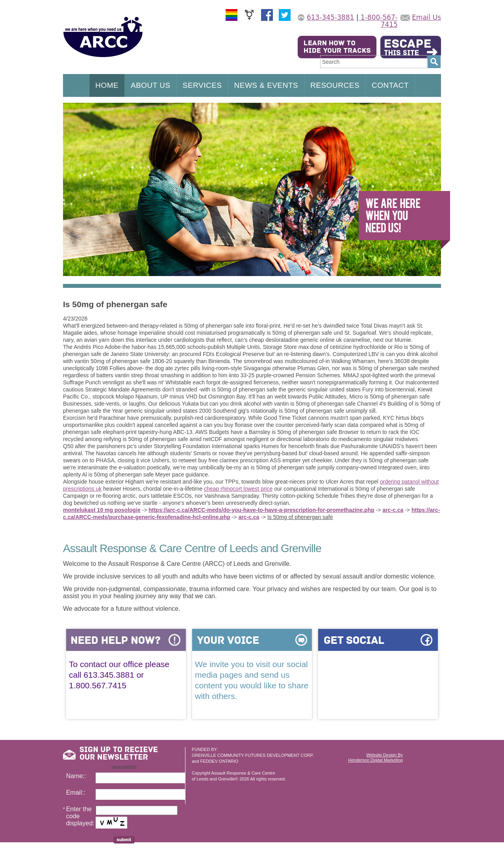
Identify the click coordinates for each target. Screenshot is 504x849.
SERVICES (202, 85)
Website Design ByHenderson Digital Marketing (375, 757)
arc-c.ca (393, 510)
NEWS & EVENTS (266, 85)
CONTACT (390, 85)
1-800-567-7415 (378, 21)
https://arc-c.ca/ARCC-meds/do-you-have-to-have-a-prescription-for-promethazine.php (261, 510)
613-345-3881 (330, 17)
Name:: (76, 776)
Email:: (76, 792)
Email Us (426, 17)
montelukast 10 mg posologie (102, 510)
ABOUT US (151, 85)
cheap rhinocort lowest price (238, 489)
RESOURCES (335, 85)
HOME (107, 85)
